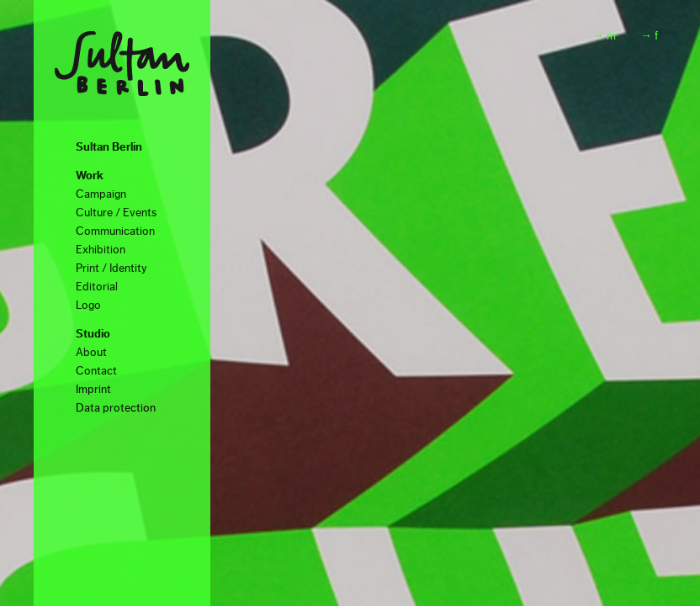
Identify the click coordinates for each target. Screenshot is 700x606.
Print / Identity (111, 268)
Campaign (101, 194)
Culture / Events (116, 213)
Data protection (116, 408)
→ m (604, 36)
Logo (88, 306)
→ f (649, 36)
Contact (96, 371)
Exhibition (101, 250)
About (91, 353)
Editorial (97, 287)
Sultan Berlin (109, 147)
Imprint (93, 390)
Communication (115, 231)
